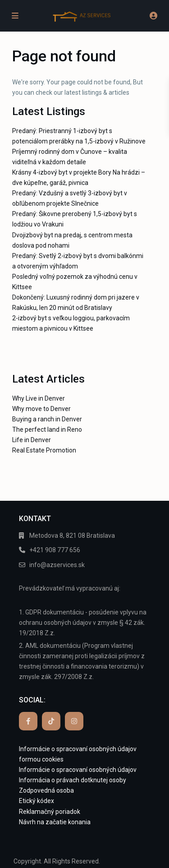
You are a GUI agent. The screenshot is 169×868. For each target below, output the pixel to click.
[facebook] (28, 721)
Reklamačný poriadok (50, 812)
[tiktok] (51, 721)
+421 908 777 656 (55, 550)
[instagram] (74, 721)
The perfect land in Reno (47, 429)
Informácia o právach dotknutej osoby (73, 780)
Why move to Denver (41, 409)
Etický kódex (37, 801)
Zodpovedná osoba (46, 790)
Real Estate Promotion (44, 450)
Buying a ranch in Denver (47, 419)
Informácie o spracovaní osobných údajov (78, 770)
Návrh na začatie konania (55, 822)
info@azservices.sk (57, 565)
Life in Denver (32, 440)
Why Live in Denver (39, 398)
